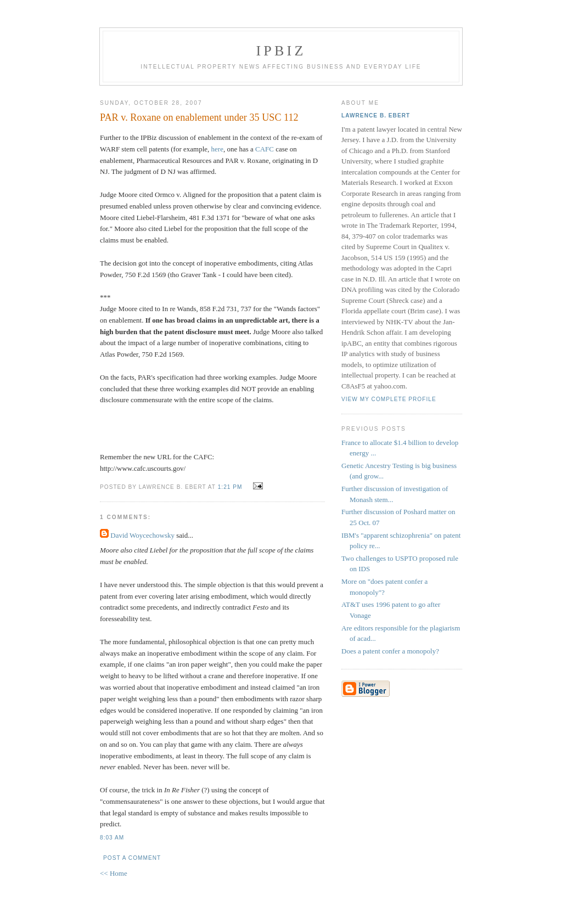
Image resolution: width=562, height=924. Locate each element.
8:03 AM (112, 838)
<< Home (114, 873)
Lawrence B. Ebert (376, 116)
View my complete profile (389, 399)
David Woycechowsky (142, 535)
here (217, 149)
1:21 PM (230, 487)
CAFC (265, 149)
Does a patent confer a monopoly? (390, 651)
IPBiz (281, 51)
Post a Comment (132, 858)
